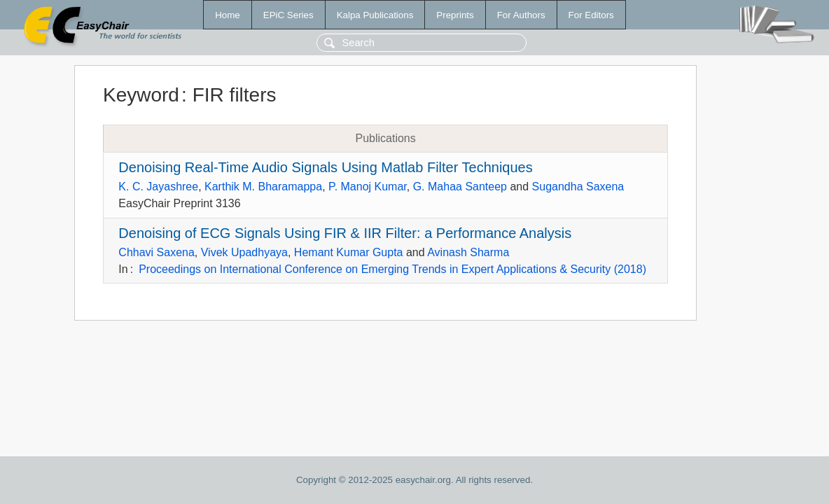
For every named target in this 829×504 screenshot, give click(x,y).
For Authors (521, 15)
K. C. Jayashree (158, 187)
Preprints (455, 15)
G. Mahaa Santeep (460, 187)
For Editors (591, 15)
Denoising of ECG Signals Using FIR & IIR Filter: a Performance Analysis (345, 233)
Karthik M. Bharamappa (263, 187)
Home (228, 15)
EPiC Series (288, 15)
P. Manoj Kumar (368, 187)
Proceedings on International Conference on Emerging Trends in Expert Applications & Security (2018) (392, 269)
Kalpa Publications (375, 15)
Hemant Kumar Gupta (349, 252)
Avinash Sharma (468, 252)
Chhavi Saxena (156, 252)
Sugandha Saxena (578, 187)
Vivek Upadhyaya (244, 252)
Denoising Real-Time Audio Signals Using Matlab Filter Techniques (325, 167)
